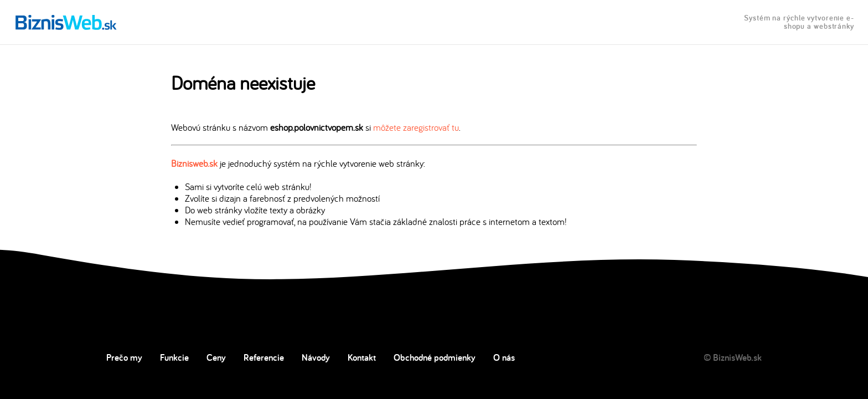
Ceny (216, 357)
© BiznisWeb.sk (733, 357)
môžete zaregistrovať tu (416, 127)
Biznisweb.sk (194, 163)
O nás (504, 357)
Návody (316, 357)
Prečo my (124, 357)
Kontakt (362, 357)
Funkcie (174, 357)
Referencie (264, 357)
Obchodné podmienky (435, 357)
